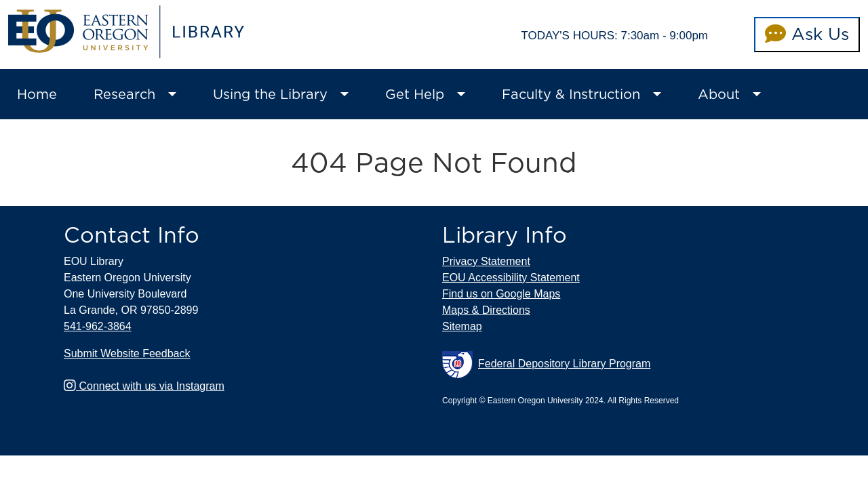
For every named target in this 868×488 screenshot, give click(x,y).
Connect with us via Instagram (144, 386)
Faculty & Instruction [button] (571, 94)
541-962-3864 (98, 326)
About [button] (719, 94)
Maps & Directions (486, 310)
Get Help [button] (415, 94)
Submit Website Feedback (127, 353)
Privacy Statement (486, 261)
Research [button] (124, 94)
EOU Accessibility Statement (511, 278)
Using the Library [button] (270, 94)
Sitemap (462, 326)
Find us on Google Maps (501, 294)
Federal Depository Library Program (546, 365)
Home (37, 94)
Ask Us (807, 34)
